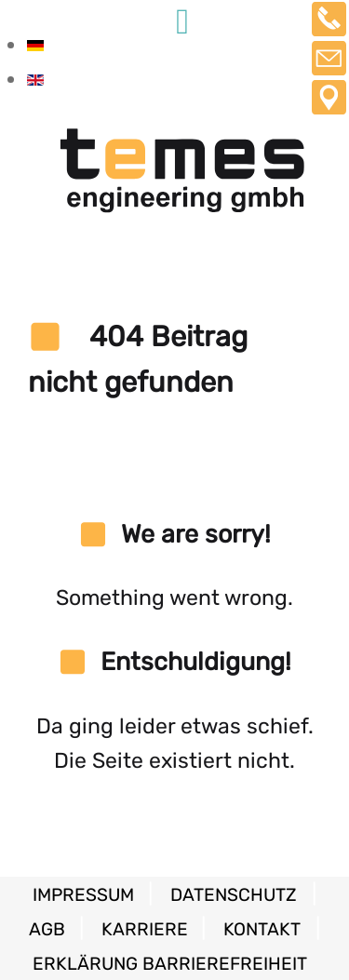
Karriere (147, 929)
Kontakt (262, 929)
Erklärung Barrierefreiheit (170, 964)
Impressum (86, 895)
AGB (49, 929)
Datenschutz (234, 895)
